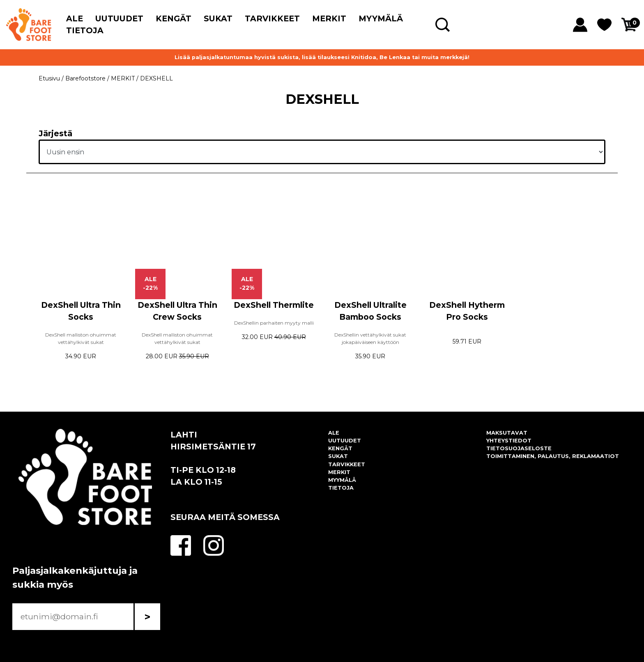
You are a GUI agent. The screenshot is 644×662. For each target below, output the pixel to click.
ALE (75, 18)
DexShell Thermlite (274, 305)
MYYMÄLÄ (381, 18)
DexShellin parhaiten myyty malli (274, 323)
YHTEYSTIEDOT (509, 441)
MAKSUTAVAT (507, 433)
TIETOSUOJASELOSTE (519, 448)
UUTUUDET (119, 18)
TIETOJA (85, 30)
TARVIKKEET (272, 18)
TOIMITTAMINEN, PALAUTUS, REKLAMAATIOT (553, 456)
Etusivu (49, 78)
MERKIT (329, 18)
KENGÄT (174, 18)
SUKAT (218, 18)
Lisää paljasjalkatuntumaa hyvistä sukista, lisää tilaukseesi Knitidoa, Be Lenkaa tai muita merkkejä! (322, 57)
